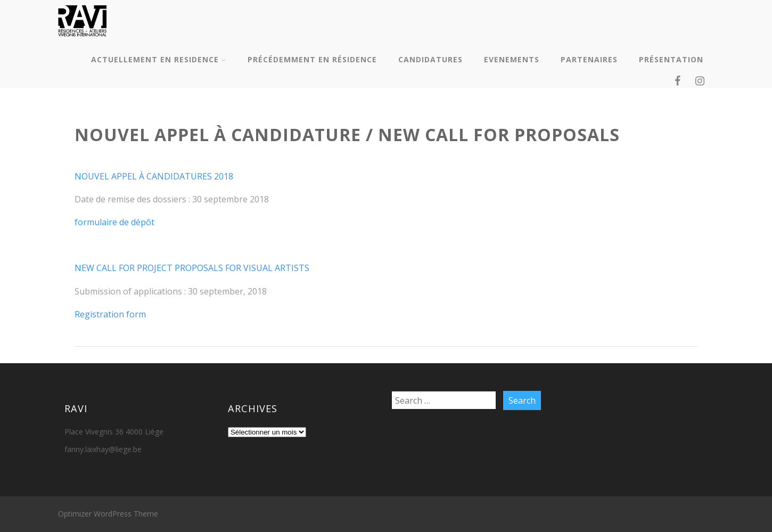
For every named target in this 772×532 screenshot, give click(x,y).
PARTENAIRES (589, 59)
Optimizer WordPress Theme (108, 514)
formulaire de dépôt (114, 222)
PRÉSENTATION (671, 59)
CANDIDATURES (430, 59)
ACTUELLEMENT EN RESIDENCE (159, 59)
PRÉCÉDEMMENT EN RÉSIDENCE (312, 59)
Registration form (110, 314)
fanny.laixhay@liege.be (103, 449)
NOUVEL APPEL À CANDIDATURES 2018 (154, 176)
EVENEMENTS (512, 59)
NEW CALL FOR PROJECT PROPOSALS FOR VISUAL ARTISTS (192, 268)
